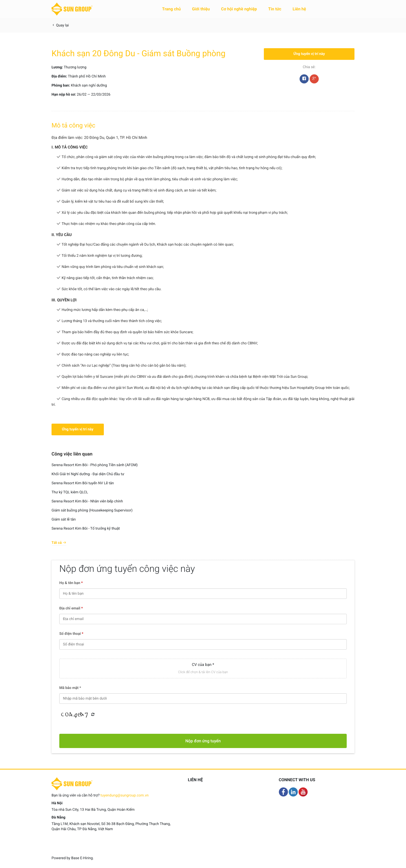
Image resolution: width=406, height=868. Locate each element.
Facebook (304, 80)
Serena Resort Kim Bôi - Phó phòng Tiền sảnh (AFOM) (95, 465)
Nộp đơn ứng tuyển (203, 741)
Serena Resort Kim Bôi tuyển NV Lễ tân (83, 483)
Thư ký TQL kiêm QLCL (70, 492)
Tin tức (275, 9)
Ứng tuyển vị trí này (309, 54)
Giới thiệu (201, 9)
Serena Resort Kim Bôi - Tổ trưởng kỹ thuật (86, 529)
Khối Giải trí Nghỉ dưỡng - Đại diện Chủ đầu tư (88, 474)
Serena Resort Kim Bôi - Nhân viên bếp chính (87, 501)
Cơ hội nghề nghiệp (239, 9)
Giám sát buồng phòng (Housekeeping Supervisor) (92, 510)
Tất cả (59, 543)
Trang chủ (171, 9)
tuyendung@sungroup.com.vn (125, 795)
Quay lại (60, 25)
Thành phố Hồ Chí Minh (87, 76)
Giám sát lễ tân (64, 520)
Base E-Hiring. (82, 858)
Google (314, 80)
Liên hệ (299, 9)
